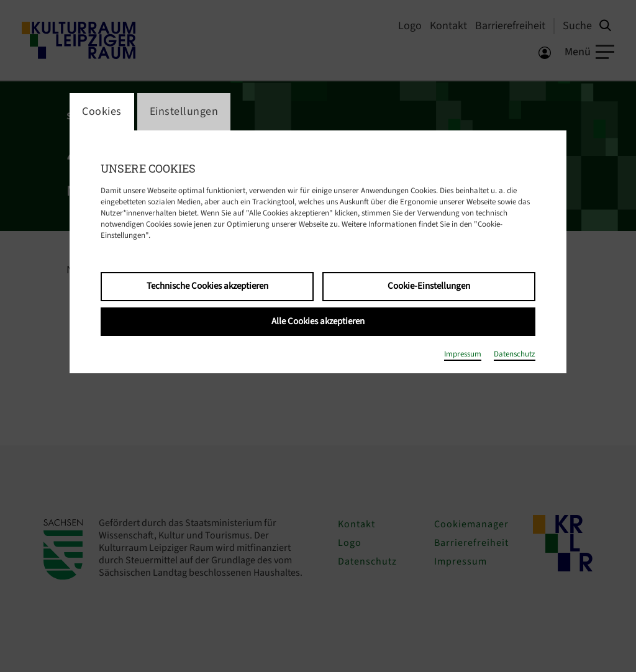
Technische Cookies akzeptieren (207, 286)
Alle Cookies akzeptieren (318, 321)
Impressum (463, 354)
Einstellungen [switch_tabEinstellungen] (184, 111)
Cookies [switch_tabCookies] (102, 111)
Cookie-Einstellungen (429, 286)
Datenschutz (515, 354)
